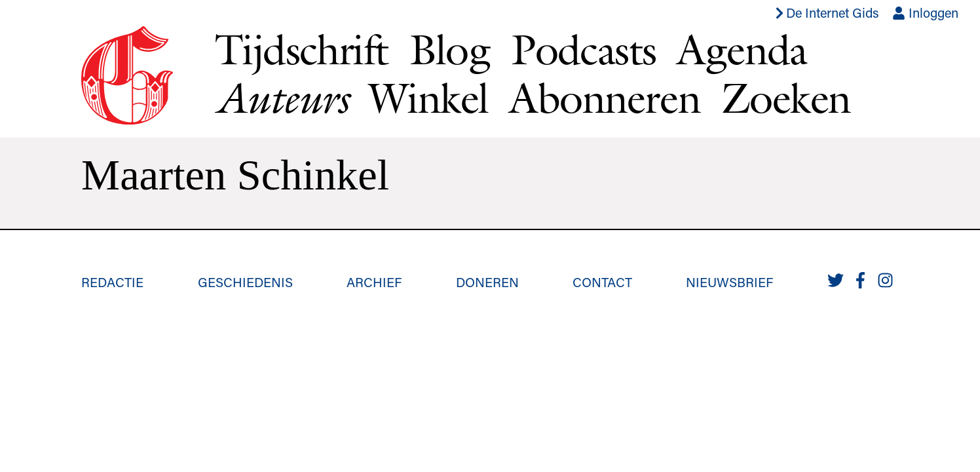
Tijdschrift (301, 49)
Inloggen (925, 12)
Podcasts (583, 49)
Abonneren (605, 98)
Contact (602, 282)
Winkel (428, 98)
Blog (450, 49)
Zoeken (786, 98)
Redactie (112, 282)
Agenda (742, 49)
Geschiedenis (245, 282)
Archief (374, 282)
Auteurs (281, 98)
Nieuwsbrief (729, 282)
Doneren (487, 282)
